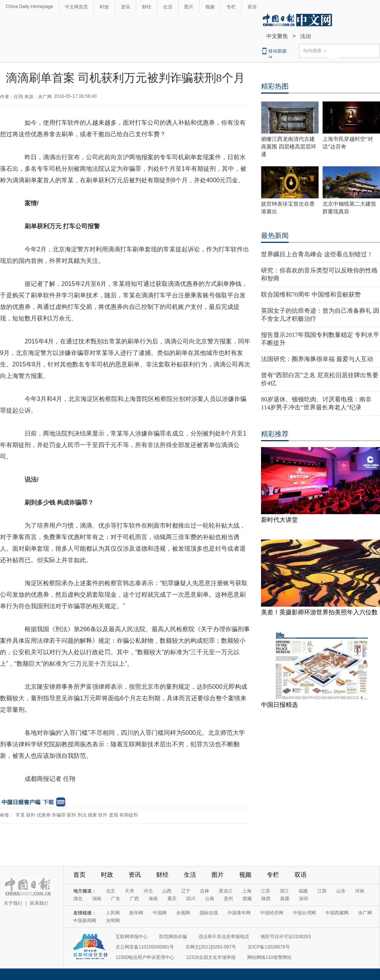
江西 (322, 891)
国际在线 (209, 913)
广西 (134, 899)
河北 (148, 891)
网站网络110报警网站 (269, 957)
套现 (114, 815)
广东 (116, 899)
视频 (210, 7)
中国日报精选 (279, 705)
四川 (191, 899)
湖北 (78, 899)
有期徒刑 (129, 815)
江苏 (266, 891)
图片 (189, 7)
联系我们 (39, 903)
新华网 (136, 913)
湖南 (97, 899)
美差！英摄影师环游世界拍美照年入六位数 (319, 612)
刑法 (82, 815)
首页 (79, 875)
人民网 (113, 913)
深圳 (304, 899)
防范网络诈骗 (173, 937)
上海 (247, 891)
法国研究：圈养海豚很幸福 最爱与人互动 (317, 359)
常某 (20, 815)
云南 (210, 899)
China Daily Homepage (29, 7)
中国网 (160, 913)
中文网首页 (76, 7)
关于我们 (13, 903)
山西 (167, 891)
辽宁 (186, 891)
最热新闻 (275, 236)
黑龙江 (226, 891)
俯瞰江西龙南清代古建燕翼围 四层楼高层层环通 (289, 147)
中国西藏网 (337, 913)
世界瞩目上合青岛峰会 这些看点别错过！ (317, 254)
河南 (360, 891)
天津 (129, 891)
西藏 (247, 899)
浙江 (284, 891)
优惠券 (44, 815)
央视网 (183, 913)
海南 (153, 899)
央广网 (365, 913)
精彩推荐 (275, 434)
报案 (93, 815)
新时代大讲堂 (279, 520)
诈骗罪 (59, 815)
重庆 (172, 899)
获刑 (71, 815)
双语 (252, 7)
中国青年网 (239, 913)
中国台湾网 (304, 913)
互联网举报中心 (132, 937)
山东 (341, 891)
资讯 (126, 7)
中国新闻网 (85, 921)
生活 (168, 7)
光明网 (113, 921)
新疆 (285, 899)
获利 (31, 815)
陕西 (266, 899)
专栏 (231, 7)
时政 (104, 7)
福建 (303, 891)
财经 (147, 7)
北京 (111, 891)
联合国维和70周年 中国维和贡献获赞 (311, 294)
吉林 (205, 891)
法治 (306, 36)
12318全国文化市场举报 (211, 957)
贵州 (228, 899)
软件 (103, 815)
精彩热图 (275, 86)
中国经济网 (272, 913)
